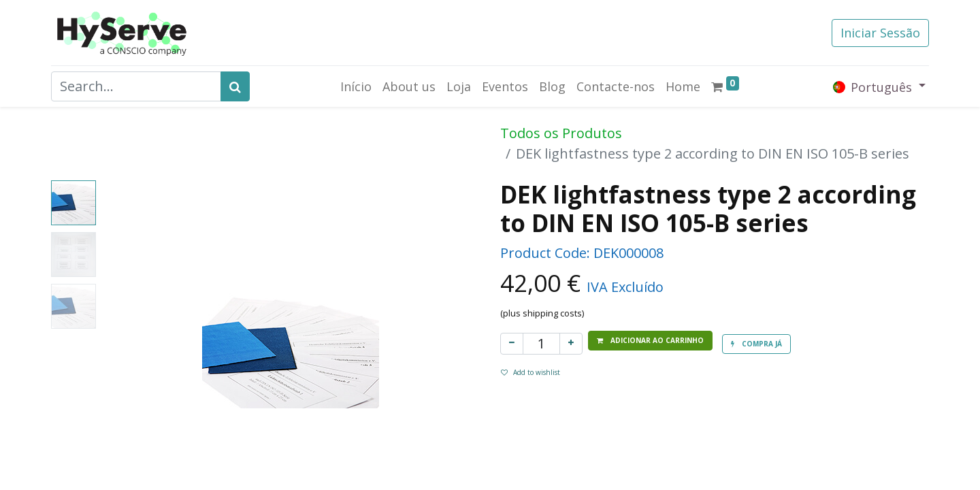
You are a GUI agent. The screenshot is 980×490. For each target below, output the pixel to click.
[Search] (235, 86)
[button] (650, 341)
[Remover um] (512, 344)
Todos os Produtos (561, 133)
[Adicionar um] (571, 344)
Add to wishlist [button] (530, 372)
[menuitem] (356, 87)
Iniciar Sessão (880, 33)
